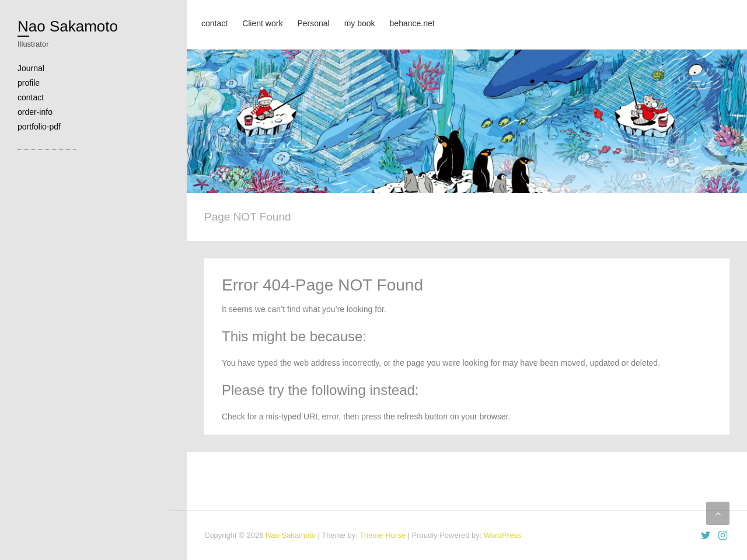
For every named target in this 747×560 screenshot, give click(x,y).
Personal (313, 23)
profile (29, 83)
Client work (262, 23)
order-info (35, 112)
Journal (31, 68)
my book (360, 23)
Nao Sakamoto (68, 26)
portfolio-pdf (39, 127)
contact (31, 97)
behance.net (412, 23)
